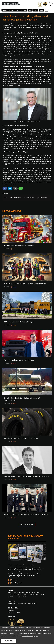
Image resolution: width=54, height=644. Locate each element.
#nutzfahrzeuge (16, 198)
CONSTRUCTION (13, 595)
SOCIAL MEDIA (13, 608)
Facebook (11, 610)
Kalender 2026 (32, 604)
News (15, 249)
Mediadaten (15, 580)
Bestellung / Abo (17, 583)
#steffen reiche (29, 198)
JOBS (41, 10)
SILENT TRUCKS (21, 597)
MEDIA (10, 590)
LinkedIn (18, 613)
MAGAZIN (11, 597)
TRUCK (5, 10)
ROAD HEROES (35, 595)
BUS (30, 10)
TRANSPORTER (14, 10)
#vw (6, 198)
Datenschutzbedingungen (30, 636)
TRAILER (24, 10)
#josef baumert (42, 198)
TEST (36, 10)
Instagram (11, 613)
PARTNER (11, 617)
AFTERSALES (24, 595)
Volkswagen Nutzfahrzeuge (33, 26)
